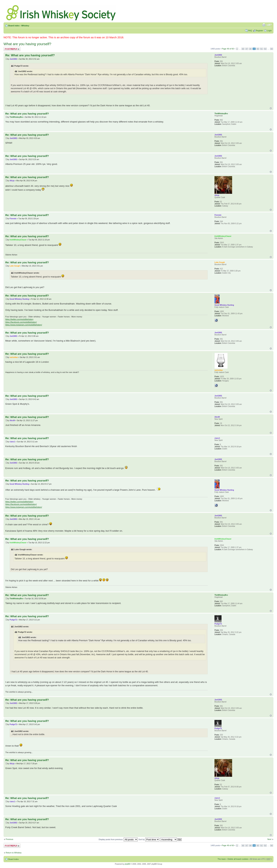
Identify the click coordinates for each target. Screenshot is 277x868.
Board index (14, 26)
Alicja (12, 181)
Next (269, 839)
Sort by (149, 839)
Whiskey (25, 26)
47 (247, 49)
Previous (9, 839)
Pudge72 (13, 620)
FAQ (250, 31)
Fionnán (13, 219)
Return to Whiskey (14, 853)
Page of (228, 49)
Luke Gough (15, 266)
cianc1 (12, 442)
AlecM (12, 420)
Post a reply (12, 49)
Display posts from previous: (118, 839)
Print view (264, 25)
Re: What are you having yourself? (30, 55)
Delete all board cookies (238, 859)
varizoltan (14, 357)
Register (259, 31)
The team (222, 859)
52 (265, 49)
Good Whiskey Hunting (19, 299)
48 (250, 49)
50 (258, 49)
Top (271, 108)
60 (272, 49)
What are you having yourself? (27, 44)
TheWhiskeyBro (16, 117)
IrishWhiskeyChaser (18, 240)
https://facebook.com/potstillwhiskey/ (21, 322)
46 (243, 49)
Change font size (269, 25)
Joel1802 (13, 59)
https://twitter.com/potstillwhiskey (19, 319)
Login (269, 31)
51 (262, 49)
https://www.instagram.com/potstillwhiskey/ (24, 325)
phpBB (127, 864)
